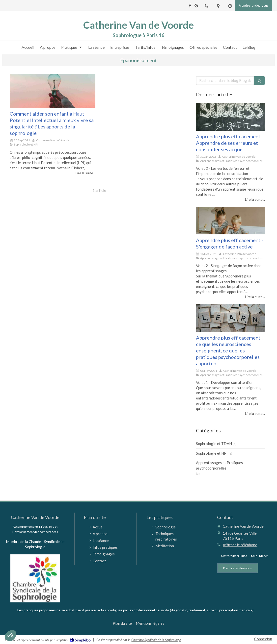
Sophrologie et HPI (212, 453)
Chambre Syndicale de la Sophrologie (156, 640)
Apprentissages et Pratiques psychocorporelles (219, 465)
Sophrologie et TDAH (214, 444)
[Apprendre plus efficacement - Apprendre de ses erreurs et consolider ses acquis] (230, 117)
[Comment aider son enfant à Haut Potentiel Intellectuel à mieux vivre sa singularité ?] (53, 91)
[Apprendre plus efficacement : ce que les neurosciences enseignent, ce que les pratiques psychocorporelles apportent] (230, 318)
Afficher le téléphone (240, 545)
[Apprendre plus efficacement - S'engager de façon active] (230, 221)
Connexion (263, 639)
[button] (10, 636)
